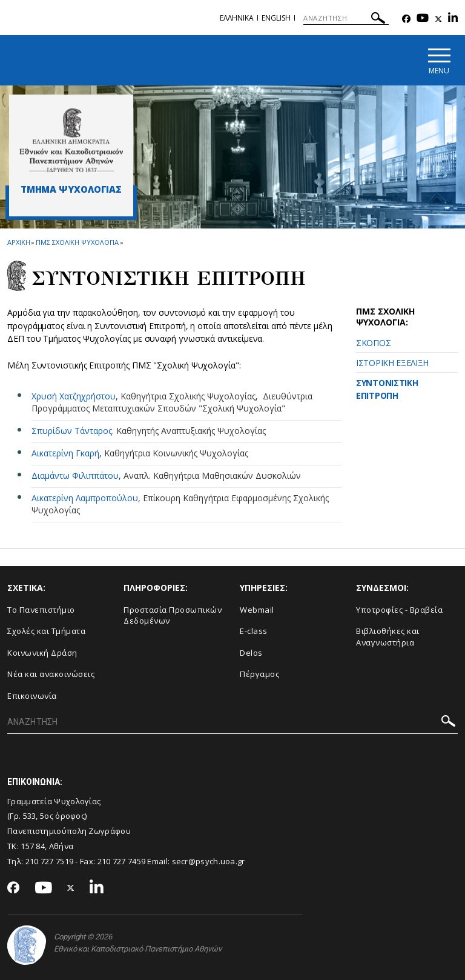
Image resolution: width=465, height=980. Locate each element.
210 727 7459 (122, 861)
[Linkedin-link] (453, 19)
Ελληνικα (237, 18)
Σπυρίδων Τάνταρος (72, 431)
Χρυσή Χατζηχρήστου (74, 396)
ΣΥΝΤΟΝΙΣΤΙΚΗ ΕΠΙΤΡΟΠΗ (387, 389)
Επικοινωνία (32, 696)
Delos (251, 653)
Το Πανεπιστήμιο (41, 610)
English (276, 18)
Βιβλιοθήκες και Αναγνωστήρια (388, 637)
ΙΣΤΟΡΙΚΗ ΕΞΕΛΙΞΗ (392, 363)
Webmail (257, 610)
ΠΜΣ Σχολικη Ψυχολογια (77, 242)
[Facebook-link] (406, 19)
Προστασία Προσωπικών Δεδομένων (173, 615)
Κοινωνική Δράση (42, 653)
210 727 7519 (50, 861)
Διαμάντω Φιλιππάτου (75, 475)
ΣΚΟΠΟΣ (373, 343)
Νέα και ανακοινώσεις (51, 674)
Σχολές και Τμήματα (46, 631)
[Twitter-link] (438, 19)
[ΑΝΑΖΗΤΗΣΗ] (346, 18)
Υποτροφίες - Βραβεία (399, 610)
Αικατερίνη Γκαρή (65, 453)
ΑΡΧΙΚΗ (18, 242)
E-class (254, 631)
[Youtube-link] (423, 19)
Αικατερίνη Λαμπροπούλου (85, 498)
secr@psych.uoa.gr (209, 861)
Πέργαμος (259, 674)
